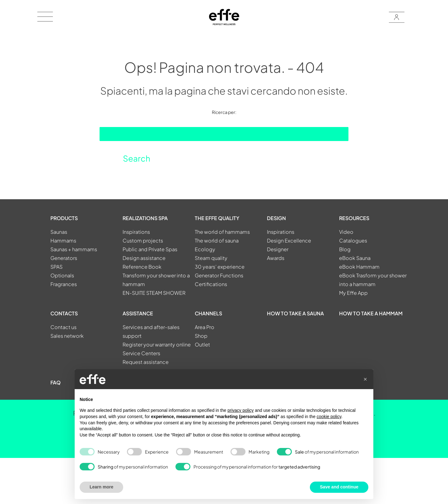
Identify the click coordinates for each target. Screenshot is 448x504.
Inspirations (136, 232)
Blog (345, 249)
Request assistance (146, 362)
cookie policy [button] (329, 417)
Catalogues (353, 240)
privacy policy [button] (240, 410)
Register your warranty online (157, 344)
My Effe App (353, 293)
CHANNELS (208, 313)
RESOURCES (354, 218)
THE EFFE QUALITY (217, 218)
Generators (64, 258)
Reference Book (142, 267)
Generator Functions (219, 275)
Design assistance (144, 258)
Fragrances (64, 284)
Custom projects (143, 240)
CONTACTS (64, 313)
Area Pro (205, 327)
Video (346, 232)
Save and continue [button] (339, 487)
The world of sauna (217, 240)
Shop (201, 336)
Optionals (62, 275)
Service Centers (141, 353)
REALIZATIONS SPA (145, 218)
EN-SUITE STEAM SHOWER (154, 293)
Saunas (59, 232)
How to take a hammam (371, 313)
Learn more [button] (101, 487)
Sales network (67, 336)
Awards (276, 258)
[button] (365, 379)
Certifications (211, 284)
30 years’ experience (220, 267)
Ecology (205, 249)
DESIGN (276, 218)
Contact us (63, 327)
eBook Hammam (359, 267)
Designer (278, 249)
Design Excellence (289, 240)
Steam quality (211, 258)
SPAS (56, 267)
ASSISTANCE (138, 313)
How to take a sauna (295, 313)
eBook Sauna (355, 258)
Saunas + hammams (74, 249)
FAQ (56, 382)
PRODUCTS (64, 218)
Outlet (202, 344)
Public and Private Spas (150, 249)
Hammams (63, 240)
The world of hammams (222, 232)
